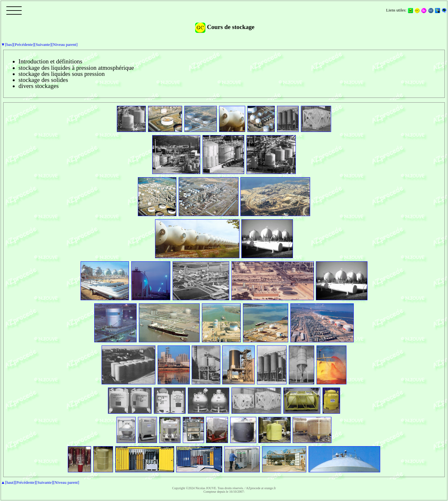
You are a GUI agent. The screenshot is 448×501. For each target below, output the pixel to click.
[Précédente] (24, 44)
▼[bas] (7, 44)
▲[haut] (8, 482)
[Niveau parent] (65, 44)
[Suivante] (43, 44)
